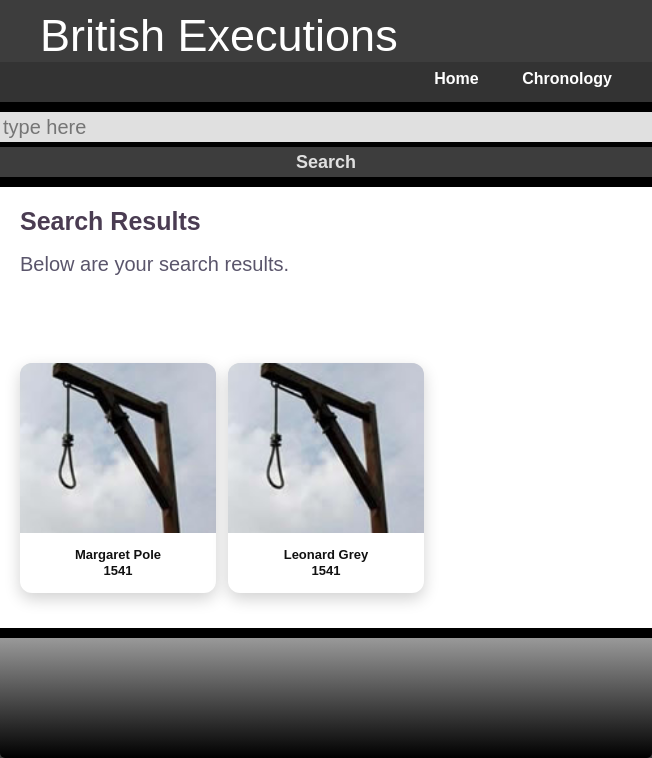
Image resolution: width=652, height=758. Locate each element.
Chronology (567, 78)
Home (456, 78)
